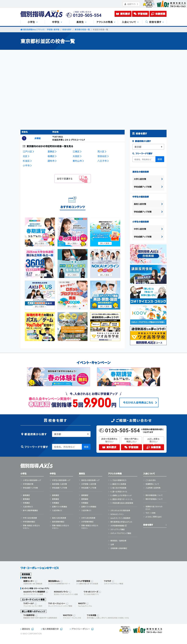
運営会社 (26, 629)
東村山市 (78, 161)
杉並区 (27, 161)
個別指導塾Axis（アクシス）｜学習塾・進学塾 (41, 29)
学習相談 (141, 14)
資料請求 (123, 14)
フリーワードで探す (142, 153)
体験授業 (158, 14)
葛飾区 (52, 151)
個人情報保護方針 (51, 629)
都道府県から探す (142, 141)
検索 (160, 159)
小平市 (27, 165)
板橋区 (52, 156)
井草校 (38, 138)
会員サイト (131, 4)
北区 (26, 156)
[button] (24, 138)
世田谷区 (103, 156)
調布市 (52, 161)
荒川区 (102, 151)
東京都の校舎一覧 (82, 29)
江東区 (77, 151)
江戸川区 (28, 151)
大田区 (77, 156)
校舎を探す (67, 29)
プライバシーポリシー (81, 629)
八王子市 (103, 161)
